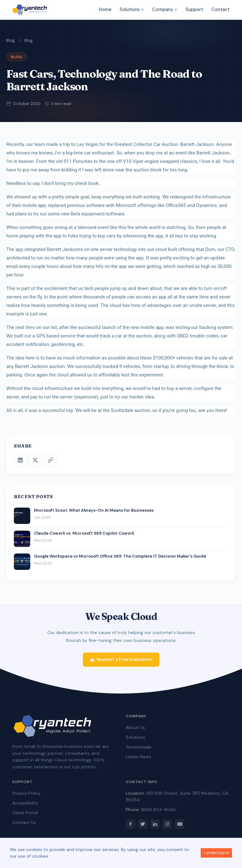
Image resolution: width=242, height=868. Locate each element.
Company (165, 9)
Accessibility (25, 805)
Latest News (138, 759)
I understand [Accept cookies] (216, 853)
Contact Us (24, 825)
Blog (11, 40)
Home (105, 9)
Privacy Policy (26, 795)
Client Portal (25, 815)
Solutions (132, 9)
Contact (221, 9)
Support (194, 9)
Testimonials (139, 749)
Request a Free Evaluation (121, 662)
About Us (135, 730)
